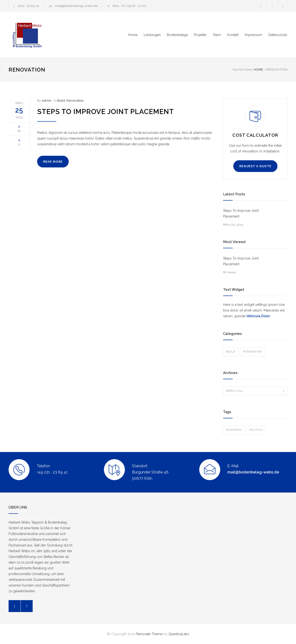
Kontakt (233, 35)
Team (217, 35)
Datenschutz (278, 35)
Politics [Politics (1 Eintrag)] (256, 430)
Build (61, 101)
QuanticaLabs (179, 634)
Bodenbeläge (177, 35)
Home (133, 35)
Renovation (75, 101)
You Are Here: (243, 70)
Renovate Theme (149, 634)
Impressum (253, 35)
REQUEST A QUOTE (255, 166)
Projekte (200, 35)
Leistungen (152, 35)
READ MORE (53, 162)
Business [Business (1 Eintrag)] (234, 430)
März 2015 (255, 391)
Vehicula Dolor (258, 316)
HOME (258, 70)
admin (47, 101)
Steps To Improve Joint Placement (106, 112)
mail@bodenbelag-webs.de (76, 6)
